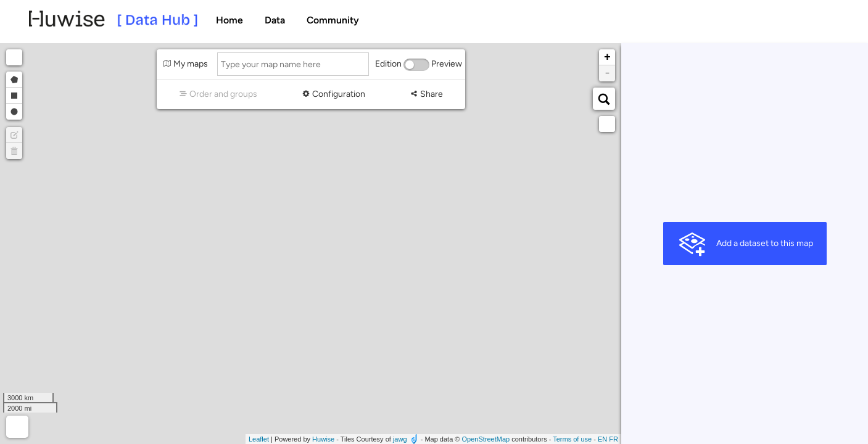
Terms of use (572, 439)
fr (614, 439)
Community (333, 20)
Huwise (323, 439)
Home (229, 20)
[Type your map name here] (293, 64)
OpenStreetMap (486, 439)
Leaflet (259, 439)
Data (275, 20)
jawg (400, 439)
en (602, 439)
